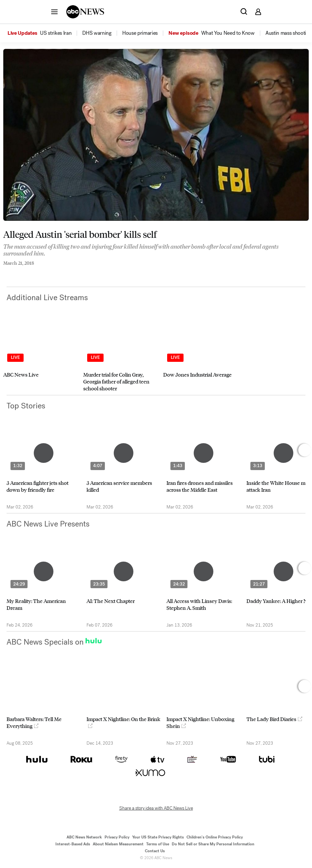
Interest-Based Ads (73, 844)
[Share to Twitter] (18, 272)
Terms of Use (158, 844)
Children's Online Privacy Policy (215, 837)
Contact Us (155, 851)
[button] (54, 11)
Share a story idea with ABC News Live (156, 808)
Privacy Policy (117, 837)
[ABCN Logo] (85, 12)
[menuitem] (56, 33)
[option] (44, 33)
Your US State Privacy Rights (158, 837)
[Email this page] (31, 272)
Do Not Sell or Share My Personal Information (213, 844)
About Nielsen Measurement (118, 844)
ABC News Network (84, 837)
